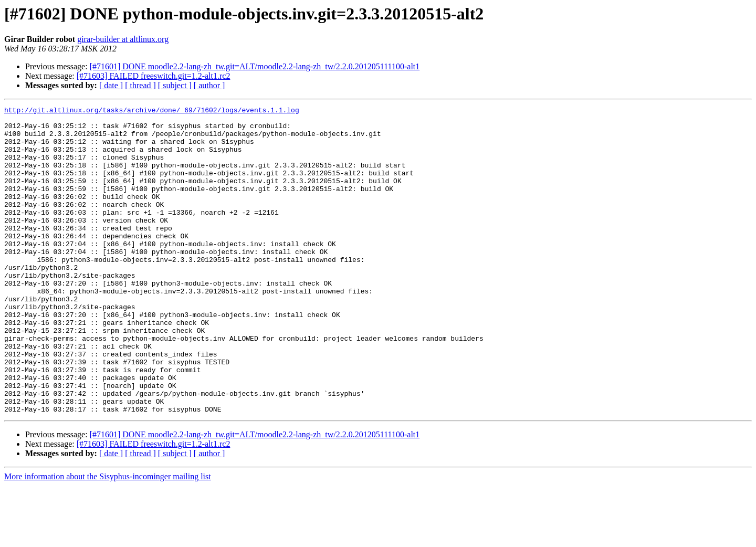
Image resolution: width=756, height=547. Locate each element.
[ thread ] (140, 85)
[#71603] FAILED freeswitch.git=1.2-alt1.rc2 (154, 76)
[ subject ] (175, 85)
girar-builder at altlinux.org (123, 39)
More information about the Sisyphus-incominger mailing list (108, 538)
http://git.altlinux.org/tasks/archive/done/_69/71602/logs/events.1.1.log (152, 111)
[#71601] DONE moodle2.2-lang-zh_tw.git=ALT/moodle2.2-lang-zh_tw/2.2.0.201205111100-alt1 (255, 66)
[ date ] (111, 85)
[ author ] (209, 85)
